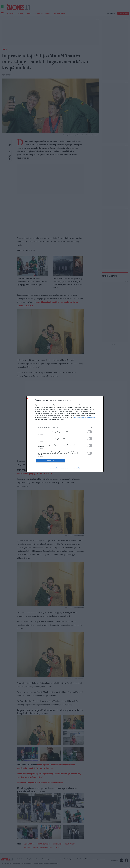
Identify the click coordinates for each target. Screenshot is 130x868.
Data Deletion (54, 468)
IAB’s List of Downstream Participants (84, 418)
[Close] (100, 400)
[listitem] (65, 427)
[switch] (90, 432)
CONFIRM (51, 461)
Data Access (65, 468)
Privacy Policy (76, 468)
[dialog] (65, 434)
